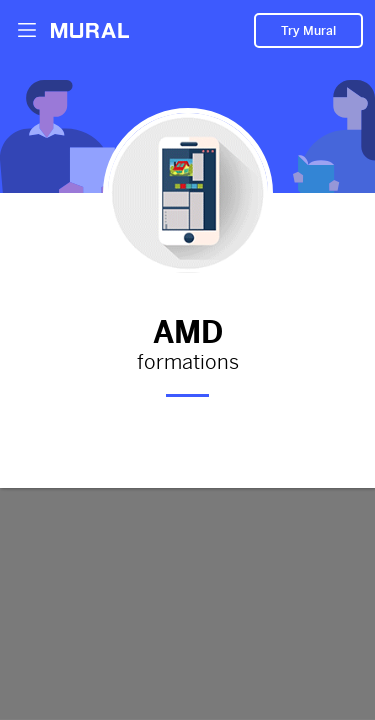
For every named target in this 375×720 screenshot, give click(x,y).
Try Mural (308, 31)
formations (187, 363)
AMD (187, 329)
